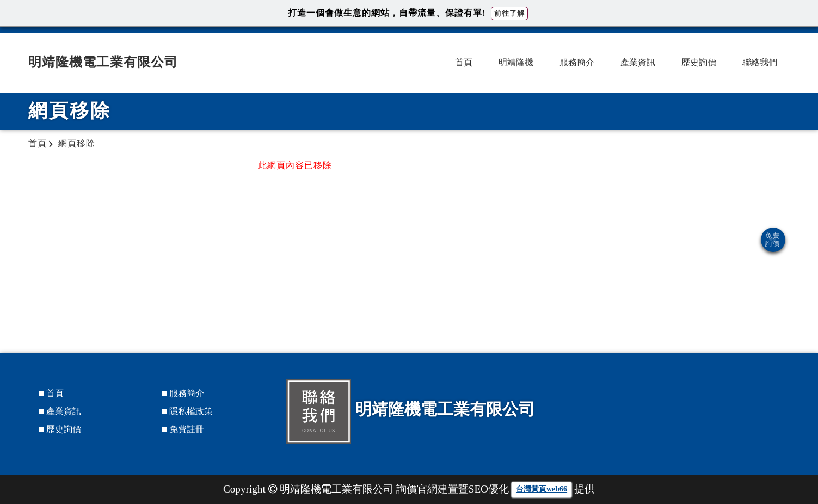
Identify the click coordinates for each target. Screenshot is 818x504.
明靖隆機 (516, 62)
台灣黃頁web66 (542, 489)
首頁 (464, 62)
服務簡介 (577, 62)
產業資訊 (638, 62)
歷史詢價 (699, 62)
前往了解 (509, 13)
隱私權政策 (191, 411)
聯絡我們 (760, 62)
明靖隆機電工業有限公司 (103, 62)
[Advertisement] (684, 237)
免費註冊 (187, 429)
